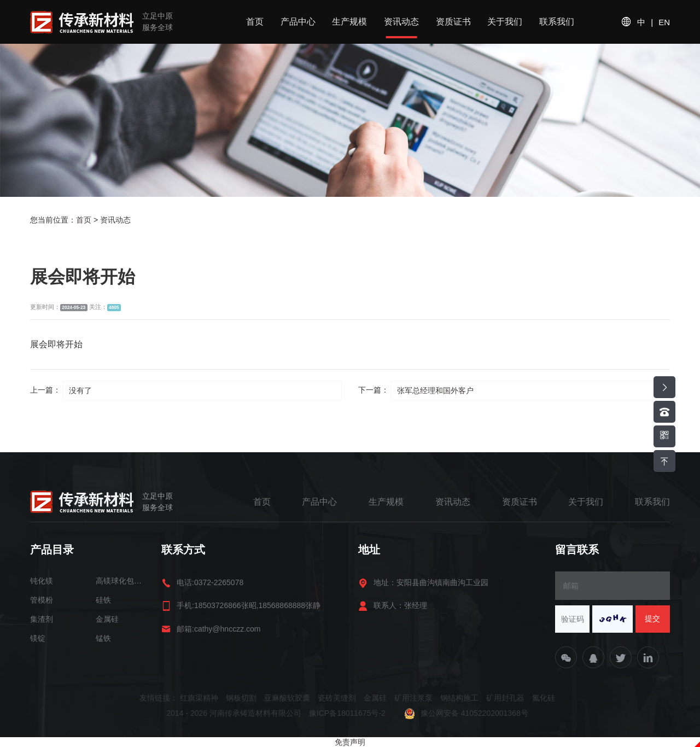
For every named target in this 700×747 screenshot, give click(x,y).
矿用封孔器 (505, 698)
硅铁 (103, 600)
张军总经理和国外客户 (435, 390)
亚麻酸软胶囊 (287, 698)
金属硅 (107, 619)
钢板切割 (241, 698)
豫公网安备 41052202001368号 (466, 713)
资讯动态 (401, 22)
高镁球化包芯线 (120, 581)
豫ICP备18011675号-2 (348, 713)
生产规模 (349, 22)
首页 (255, 22)
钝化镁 (42, 581)
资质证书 (453, 22)
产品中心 (298, 22)
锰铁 (103, 638)
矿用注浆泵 (413, 698)
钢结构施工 (459, 698)
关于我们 (505, 22)
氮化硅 (544, 698)
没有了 (80, 390)
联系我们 (557, 22)
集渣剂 (42, 619)
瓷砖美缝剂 (337, 698)
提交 (652, 619)
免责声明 (350, 742)
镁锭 (38, 638)
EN (664, 22)
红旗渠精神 (199, 698)
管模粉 (42, 600)
